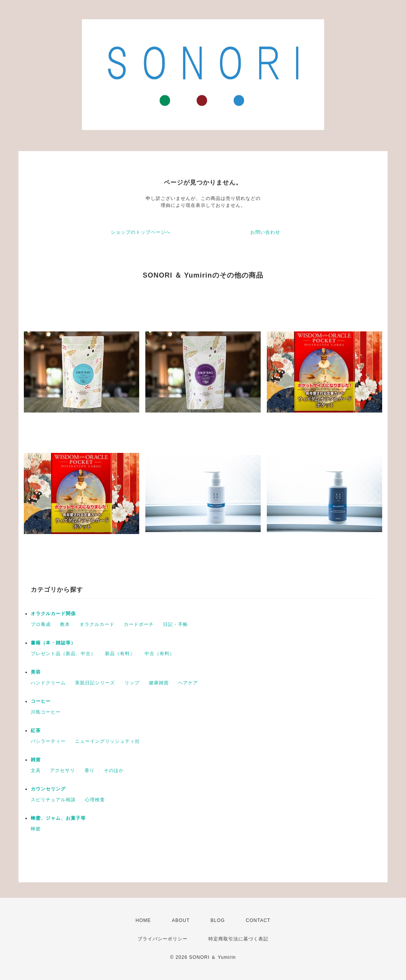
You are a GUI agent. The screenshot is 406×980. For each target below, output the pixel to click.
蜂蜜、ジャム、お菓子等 (58, 818)
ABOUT (181, 920)
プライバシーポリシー (163, 939)
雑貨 (36, 760)
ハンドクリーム (48, 683)
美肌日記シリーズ (95, 683)
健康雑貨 (159, 683)
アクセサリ (62, 770)
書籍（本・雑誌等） (53, 643)
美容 (36, 672)
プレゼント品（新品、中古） (63, 654)
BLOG (218, 920)
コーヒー (41, 701)
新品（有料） (120, 654)
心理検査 (95, 800)
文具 (36, 770)
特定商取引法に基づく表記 (238, 939)
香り (90, 770)
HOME (143, 920)
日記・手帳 (176, 624)
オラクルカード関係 (53, 614)
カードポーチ (139, 624)
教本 (65, 624)
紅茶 (36, 730)
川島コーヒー (46, 712)
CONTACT (258, 920)
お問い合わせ (265, 232)
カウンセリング (48, 789)
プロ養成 (41, 624)
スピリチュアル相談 (53, 800)
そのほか (114, 770)
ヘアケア (188, 683)
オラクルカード (97, 624)
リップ (132, 683)
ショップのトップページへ (141, 232)
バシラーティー (48, 741)
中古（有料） (160, 654)
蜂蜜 (36, 829)
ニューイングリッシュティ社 (107, 741)
